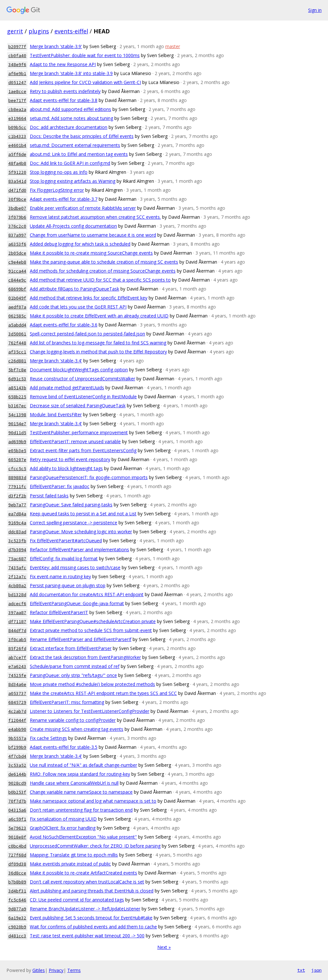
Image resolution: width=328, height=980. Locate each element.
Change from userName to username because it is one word (93, 235)
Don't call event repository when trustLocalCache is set (87, 882)
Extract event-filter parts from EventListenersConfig (83, 450)
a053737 (17, 693)
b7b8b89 (17, 882)
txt (301, 970)
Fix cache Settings (48, 738)
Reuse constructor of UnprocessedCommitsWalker (82, 379)
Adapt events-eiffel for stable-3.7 (64, 199)
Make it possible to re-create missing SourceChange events (91, 253)
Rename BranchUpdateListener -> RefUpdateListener (85, 909)
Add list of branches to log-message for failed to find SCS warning (98, 343)
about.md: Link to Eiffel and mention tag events (79, 154)
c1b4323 (17, 136)
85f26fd (17, 649)
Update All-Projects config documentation (73, 226)
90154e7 (17, 424)
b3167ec (17, 406)
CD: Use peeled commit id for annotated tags (77, 900)
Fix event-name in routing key (60, 576)
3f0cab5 (17, 640)
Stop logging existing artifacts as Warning (73, 181)
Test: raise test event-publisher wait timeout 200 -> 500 (87, 936)
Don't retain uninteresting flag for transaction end (81, 810)
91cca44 (17, 271)
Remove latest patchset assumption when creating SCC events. (95, 217)
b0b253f (17, 792)
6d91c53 (17, 379)
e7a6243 (17, 667)
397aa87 (17, 613)
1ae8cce (17, 92)
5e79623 (17, 828)
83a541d (17, 181)
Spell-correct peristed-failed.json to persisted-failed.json (87, 334)
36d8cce (17, 873)
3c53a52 (17, 765)
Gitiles (39, 970)
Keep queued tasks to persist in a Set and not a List (83, 514)
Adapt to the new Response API (63, 64)
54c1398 (17, 415)
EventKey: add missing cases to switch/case (75, 567)
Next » (164, 947)
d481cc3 (17, 936)
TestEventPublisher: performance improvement (79, 432)
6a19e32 (17, 918)
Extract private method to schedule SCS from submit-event (91, 630)
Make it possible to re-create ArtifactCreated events (83, 873)
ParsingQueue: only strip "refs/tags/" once (73, 675)
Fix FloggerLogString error (57, 190)
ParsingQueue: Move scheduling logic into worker (81, 532)
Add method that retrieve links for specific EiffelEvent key (89, 298)
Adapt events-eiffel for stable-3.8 (64, 100)
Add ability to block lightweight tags (66, 468)
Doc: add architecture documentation (69, 127)
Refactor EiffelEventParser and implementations (79, 549)
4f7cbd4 (17, 756)
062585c (17, 316)
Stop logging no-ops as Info (59, 172)
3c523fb (17, 541)
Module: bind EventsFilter (56, 414)
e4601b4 (17, 145)
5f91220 (17, 172)
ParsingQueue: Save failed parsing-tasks (71, 505)
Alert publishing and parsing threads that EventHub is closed (92, 891)
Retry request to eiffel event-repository (70, 459)
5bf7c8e (17, 370)
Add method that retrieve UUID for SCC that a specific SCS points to (100, 280)
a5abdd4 (17, 325)
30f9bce (17, 199)
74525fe (17, 676)
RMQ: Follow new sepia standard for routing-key (80, 774)
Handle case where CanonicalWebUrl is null (74, 783)
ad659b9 (17, 442)
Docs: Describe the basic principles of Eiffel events (82, 136)
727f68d (17, 855)
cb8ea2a (17, 110)
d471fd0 (17, 190)
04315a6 (17, 810)
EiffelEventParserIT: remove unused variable (75, 441)
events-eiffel (71, 31)
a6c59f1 (17, 819)
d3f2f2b (17, 496)
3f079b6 (17, 217)
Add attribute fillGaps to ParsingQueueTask (74, 289)
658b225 (17, 397)
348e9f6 (17, 65)
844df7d (17, 631)
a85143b (17, 388)
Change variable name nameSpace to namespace (81, 792)
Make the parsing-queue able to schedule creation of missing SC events (104, 262)
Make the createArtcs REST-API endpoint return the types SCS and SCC (103, 693)
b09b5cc (17, 127)
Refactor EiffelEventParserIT (59, 612)
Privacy (56, 970)
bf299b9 (17, 747)
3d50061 (17, 334)
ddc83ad (17, 532)
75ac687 (17, 559)
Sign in (315, 10)
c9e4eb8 (17, 262)
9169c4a (17, 523)
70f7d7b (17, 801)
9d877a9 (17, 909)
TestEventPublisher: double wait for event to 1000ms (85, 55)
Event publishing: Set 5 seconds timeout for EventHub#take (91, 918)
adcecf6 (17, 604)
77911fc (17, 487)
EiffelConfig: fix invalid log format (64, 558)
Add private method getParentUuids (67, 388)
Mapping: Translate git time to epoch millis (74, 855)
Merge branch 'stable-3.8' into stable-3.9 (71, 73)
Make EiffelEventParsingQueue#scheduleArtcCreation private (93, 621)
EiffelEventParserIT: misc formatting (67, 702)
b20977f (17, 47)
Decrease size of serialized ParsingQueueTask (78, 406)
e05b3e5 (17, 451)
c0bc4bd (17, 846)
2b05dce (17, 253)
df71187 (17, 622)
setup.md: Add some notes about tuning (71, 118)
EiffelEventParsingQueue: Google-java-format (77, 603)
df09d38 (17, 864)
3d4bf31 (17, 891)
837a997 (17, 235)
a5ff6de (17, 154)
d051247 (17, 83)
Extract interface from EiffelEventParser (71, 648)
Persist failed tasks (49, 496)
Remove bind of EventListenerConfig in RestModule (83, 397)
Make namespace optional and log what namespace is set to (93, 801)
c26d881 (17, 361)
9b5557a (17, 738)
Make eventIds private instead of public (70, 864)
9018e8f (17, 837)
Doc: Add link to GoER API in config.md (70, 163)
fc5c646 (17, 900)
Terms (74, 970)
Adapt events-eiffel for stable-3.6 (64, 325)
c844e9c (17, 280)
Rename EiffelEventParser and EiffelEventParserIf (81, 639)
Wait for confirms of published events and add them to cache (93, 927)
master (173, 46)
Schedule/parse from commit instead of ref (75, 666)
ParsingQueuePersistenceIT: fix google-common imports (89, 477)
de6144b (17, 774)
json (316, 970)
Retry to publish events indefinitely (65, 91)
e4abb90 (17, 729)
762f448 (17, 343)
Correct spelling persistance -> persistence (74, 523)
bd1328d (17, 595)
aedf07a (17, 307)
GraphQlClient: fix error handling (63, 828)
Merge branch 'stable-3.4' (56, 361)
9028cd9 (17, 783)
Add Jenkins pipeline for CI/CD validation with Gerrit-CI (85, 82)
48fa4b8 (17, 163)
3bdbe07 (17, 208)
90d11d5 (17, 433)
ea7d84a (17, 514)
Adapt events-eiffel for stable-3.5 (64, 747)
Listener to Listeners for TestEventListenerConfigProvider (90, 711)
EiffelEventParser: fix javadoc (60, 486)
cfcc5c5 (17, 469)
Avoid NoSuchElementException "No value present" (83, 837)
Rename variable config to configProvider (73, 720)
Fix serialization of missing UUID (63, 819)
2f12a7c (17, 577)
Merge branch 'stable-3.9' (56, 46)
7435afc (17, 568)
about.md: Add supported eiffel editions (70, 109)
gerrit (15, 31)
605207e (17, 460)
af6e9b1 (17, 74)
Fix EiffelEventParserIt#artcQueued (66, 541)
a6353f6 (17, 244)
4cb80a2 (17, 586)
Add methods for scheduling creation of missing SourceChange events (103, 271)
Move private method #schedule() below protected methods (92, 684)
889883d (17, 478)
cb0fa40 (17, 56)
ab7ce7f (17, 658)
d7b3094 (17, 550)
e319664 (17, 118)
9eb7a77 (17, 505)
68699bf (17, 289)
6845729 (17, 702)
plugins (39, 31)
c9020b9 (17, 927)
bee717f (17, 101)
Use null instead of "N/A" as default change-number (83, 765)
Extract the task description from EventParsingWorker (85, 657)
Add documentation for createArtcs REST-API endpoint (87, 594)
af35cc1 (17, 352)
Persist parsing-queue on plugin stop (68, 585)
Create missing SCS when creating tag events (77, 729)
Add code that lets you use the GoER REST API (78, 307)
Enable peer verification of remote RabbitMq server (83, 208)
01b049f (17, 298)
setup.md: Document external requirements (75, 145)
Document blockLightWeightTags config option (79, 370)
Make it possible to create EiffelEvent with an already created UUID (99, 316)
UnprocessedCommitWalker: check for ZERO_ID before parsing (95, 846)
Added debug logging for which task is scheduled (80, 244)
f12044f (17, 720)
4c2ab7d (17, 711)
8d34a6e (17, 684)
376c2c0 (17, 226)
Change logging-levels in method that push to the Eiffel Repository (98, 352)
